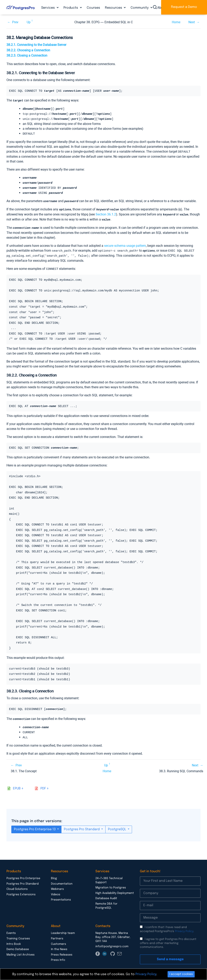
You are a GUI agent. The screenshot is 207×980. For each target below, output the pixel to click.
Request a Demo (184, 7)
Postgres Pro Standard (82, 825)
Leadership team (63, 929)
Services (48, 8)
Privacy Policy (184, 927)
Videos (56, 890)
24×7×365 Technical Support (109, 876)
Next (192, 22)
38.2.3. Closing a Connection (27, 55)
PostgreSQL (117, 825)
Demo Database (18, 945)
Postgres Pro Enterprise (23, 874)
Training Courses (18, 934)
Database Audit (106, 894)
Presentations (61, 895)
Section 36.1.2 (106, 212)
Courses (93, 8)
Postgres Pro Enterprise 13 (35, 825)
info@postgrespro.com (112, 942)
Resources (114, 8)
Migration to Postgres (111, 883)
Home (176, 22)
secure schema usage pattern (125, 243)
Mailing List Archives (21, 950)
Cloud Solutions (17, 885)
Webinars (57, 885)
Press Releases (62, 950)
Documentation (62, 879)
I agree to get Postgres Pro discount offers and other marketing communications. (168, 939)
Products (71, 8)
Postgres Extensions (21, 890)
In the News (59, 945)
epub (17, 784)
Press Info (58, 956)
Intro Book (14, 940)
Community (140, 8)
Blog (54, 874)
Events (11, 929)
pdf (43, 784)
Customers (59, 940)
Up (29, 22)
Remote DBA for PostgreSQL (106, 901)
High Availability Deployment (115, 889)
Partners (57, 934)
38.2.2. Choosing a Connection (28, 50)
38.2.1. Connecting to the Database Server (36, 45)
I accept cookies (181, 974)
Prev (15, 22)
